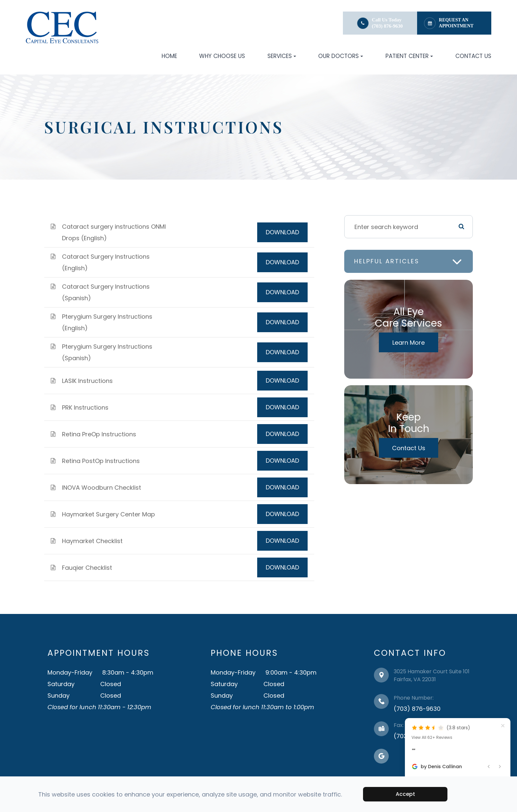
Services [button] (282, 56)
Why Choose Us (222, 56)
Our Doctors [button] (341, 56)
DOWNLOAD (282, 232)
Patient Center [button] (409, 56)
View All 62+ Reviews (432, 737)
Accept (405, 794)
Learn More (409, 343)
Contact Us (473, 56)
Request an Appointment (456, 23)
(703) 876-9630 (387, 26)
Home (169, 56)
